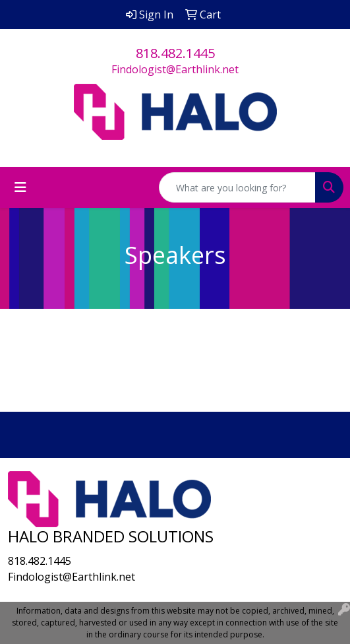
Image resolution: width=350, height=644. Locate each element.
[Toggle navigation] (20, 187)
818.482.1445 (175, 53)
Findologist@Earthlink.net (175, 69)
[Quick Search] (237, 187)
